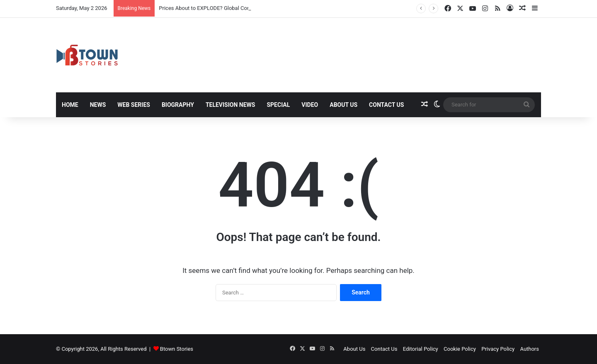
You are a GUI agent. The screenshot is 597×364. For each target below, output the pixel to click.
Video (310, 105)
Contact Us (386, 105)
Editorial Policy (421, 349)
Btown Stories (177, 349)
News (98, 105)
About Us (343, 105)
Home (70, 105)
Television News (231, 105)
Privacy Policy (498, 349)
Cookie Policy (460, 349)
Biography (178, 105)
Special (278, 105)
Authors (529, 349)
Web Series (134, 105)
